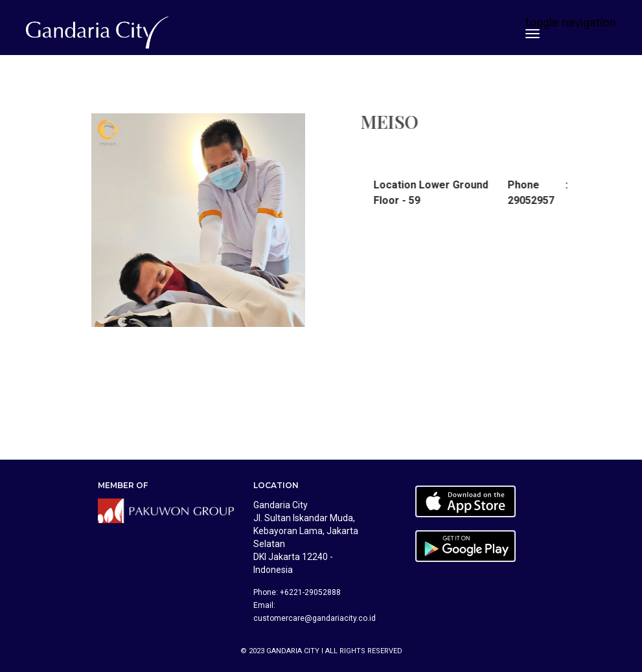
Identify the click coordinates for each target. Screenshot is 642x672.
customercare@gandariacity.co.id (315, 618)
